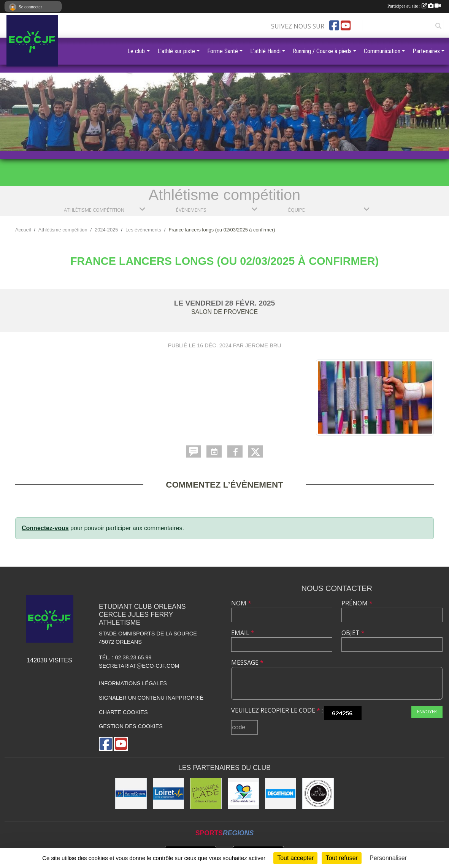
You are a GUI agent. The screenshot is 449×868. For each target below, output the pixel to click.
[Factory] (318, 794)
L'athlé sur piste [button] (176, 51)
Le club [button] (136, 51)
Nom (241, 603)
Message (247, 662)
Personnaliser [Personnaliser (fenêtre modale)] (388, 858)
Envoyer (427, 712)
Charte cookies (123, 712)
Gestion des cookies (131, 726)
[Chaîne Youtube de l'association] (346, 25)
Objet (353, 633)
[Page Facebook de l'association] (334, 25)
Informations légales (133, 683)
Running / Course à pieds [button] (322, 51)
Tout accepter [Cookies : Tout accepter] (295, 858)
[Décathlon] (281, 794)
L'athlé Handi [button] (265, 51)
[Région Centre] (243, 794)
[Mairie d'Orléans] (131, 794)
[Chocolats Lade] (206, 794)
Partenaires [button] (426, 51)
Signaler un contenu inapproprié (151, 698)
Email (243, 633)
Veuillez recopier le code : (277, 710)
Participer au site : (414, 6)
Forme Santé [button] (223, 51)
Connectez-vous (45, 528)
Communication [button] (382, 51)
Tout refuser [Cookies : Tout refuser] (341, 858)
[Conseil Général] (168, 794)
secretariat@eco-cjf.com (139, 666)
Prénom (357, 603)
